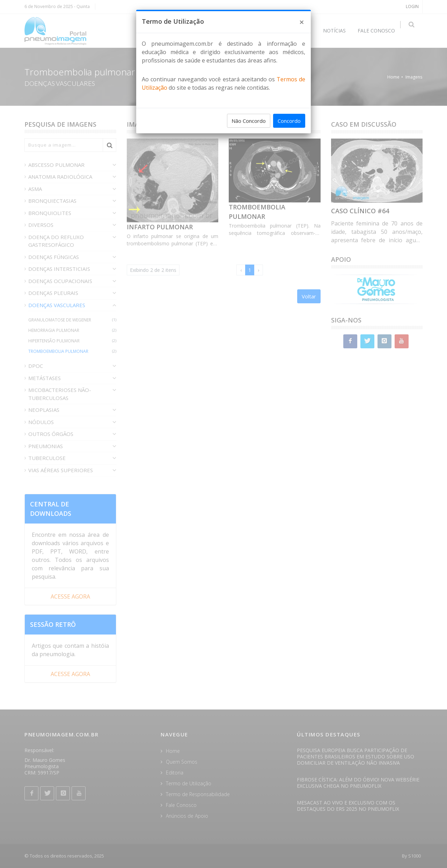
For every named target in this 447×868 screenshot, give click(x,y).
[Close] (302, 22)
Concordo (289, 121)
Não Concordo (249, 121)
